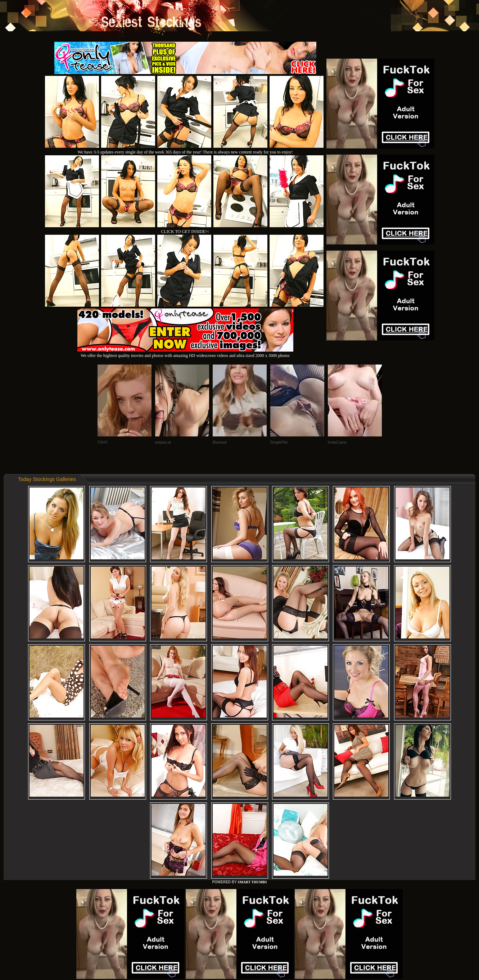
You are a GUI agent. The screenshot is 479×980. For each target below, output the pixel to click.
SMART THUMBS (252, 882)
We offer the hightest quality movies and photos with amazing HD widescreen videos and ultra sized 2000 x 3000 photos (185, 353)
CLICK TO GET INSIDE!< (185, 232)
